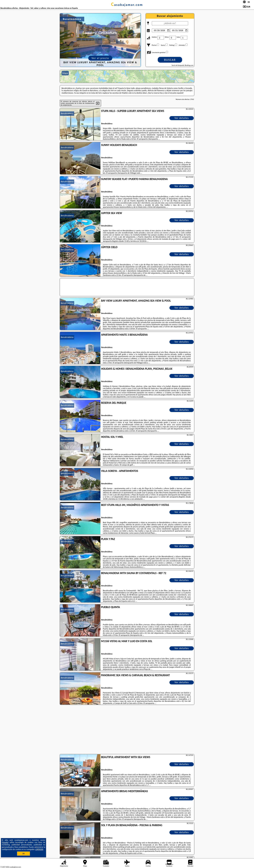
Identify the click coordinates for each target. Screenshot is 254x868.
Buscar (170, 60)
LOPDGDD (39, 849)
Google (5, 842)
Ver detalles (182, 118)
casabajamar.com (127, 5)
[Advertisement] (127, 730)
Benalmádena (67, 113)
